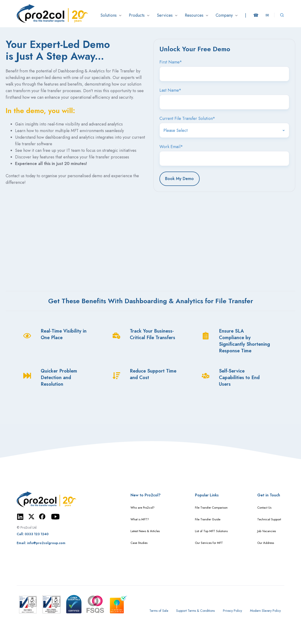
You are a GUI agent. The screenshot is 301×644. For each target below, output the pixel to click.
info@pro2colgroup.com (46, 543)
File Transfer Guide (208, 519)
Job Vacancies (267, 531)
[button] (111, 15)
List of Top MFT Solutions (211, 531)
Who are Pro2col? (143, 508)
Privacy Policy (232, 611)
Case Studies (139, 543)
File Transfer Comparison (211, 508)
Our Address (266, 543)
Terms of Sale (159, 611)
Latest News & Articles (145, 531)
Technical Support (269, 519)
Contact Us (264, 508)
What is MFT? (140, 519)
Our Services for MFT (209, 543)
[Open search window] (282, 15)
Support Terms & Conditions (195, 611)
